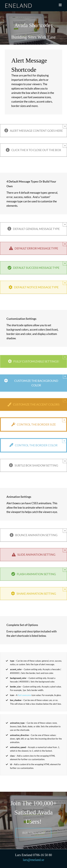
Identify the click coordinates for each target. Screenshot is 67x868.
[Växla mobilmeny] (60, 5)
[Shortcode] (33, 28)
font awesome (25, 695)
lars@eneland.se (33, 860)
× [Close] (65, 126)
